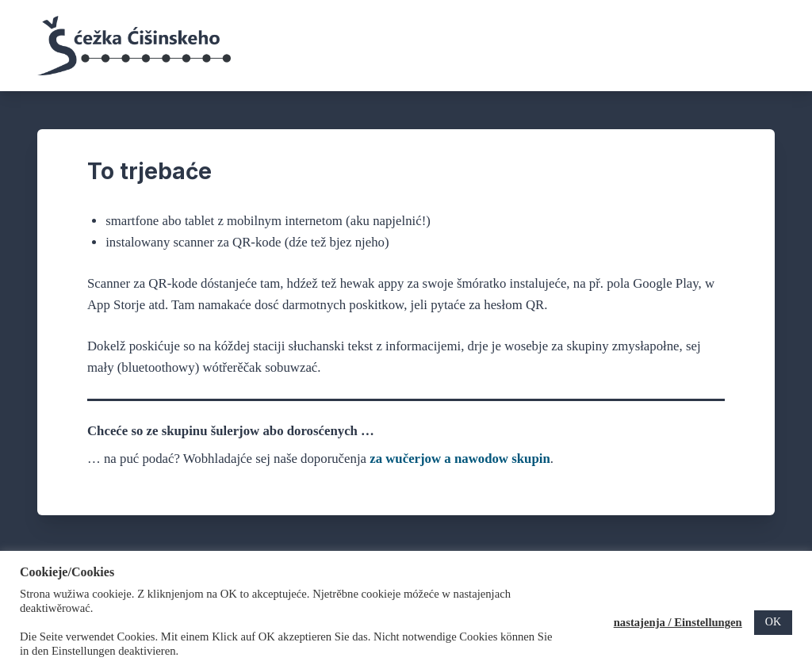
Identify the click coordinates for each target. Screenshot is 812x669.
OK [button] (773, 622)
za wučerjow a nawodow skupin (460, 459)
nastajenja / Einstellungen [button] (678, 622)
